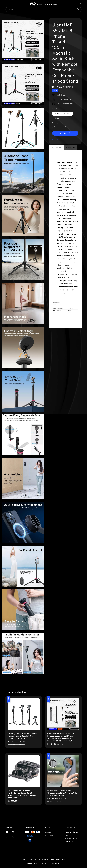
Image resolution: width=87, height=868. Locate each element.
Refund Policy (56, 864)
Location (48, 832)
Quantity (55, 123)
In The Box (70, 148)
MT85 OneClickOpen (63, 114)
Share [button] (56, 140)
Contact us (49, 835)
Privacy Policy (45, 864)
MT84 (57, 118)
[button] (7, 4)
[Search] (78, 9)
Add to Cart (65, 133)
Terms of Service (32, 864)
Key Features (56, 148)
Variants (55, 109)
